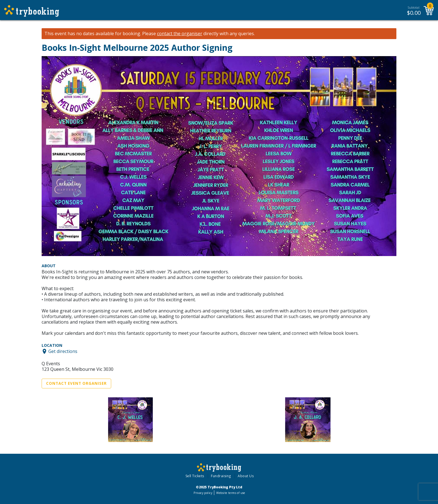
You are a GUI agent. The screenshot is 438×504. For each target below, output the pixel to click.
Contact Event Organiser (76, 383)
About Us (246, 476)
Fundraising (221, 476)
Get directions (63, 351)
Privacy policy (203, 493)
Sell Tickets (195, 476)
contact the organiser (180, 34)
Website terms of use (231, 493)
